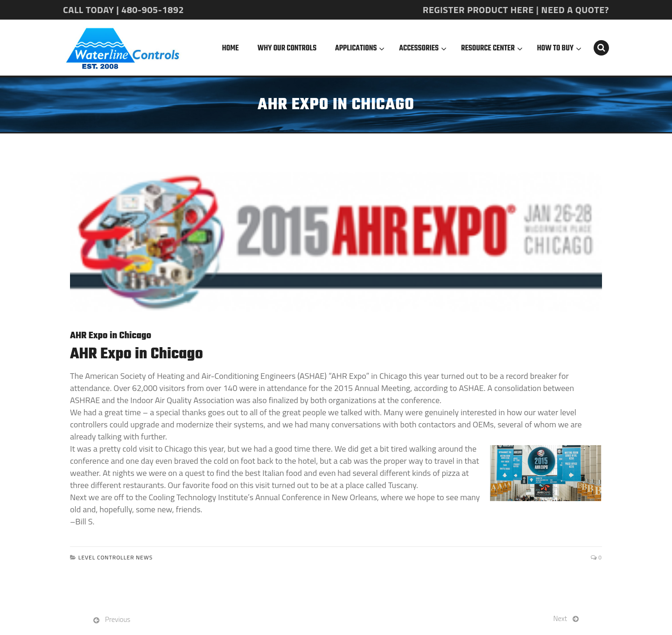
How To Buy (555, 49)
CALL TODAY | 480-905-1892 (123, 10)
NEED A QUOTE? (575, 10)
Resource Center (488, 49)
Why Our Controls (287, 49)
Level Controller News (116, 557)
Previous (118, 619)
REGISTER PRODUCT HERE (478, 10)
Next (560, 618)
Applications (356, 49)
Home (231, 49)
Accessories (419, 49)
